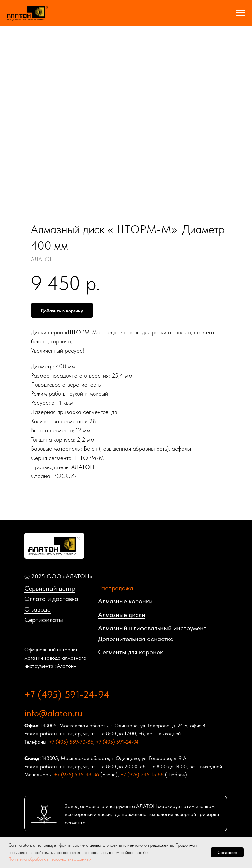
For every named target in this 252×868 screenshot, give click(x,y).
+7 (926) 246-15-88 (142, 775)
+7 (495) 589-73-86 (71, 742)
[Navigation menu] (241, 13)
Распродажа (116, 588)
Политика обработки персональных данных (50, 859)
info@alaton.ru (53, 713)
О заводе (37, 609)
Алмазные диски (122, 615)
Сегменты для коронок (131, 652)
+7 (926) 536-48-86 (77, 775)
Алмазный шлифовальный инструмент (152, 628)
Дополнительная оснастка (136, 639)
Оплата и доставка (51, 599)
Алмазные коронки (125, 601)
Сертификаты (44, 620)
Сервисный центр (50, 588)
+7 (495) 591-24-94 (67, 694)
